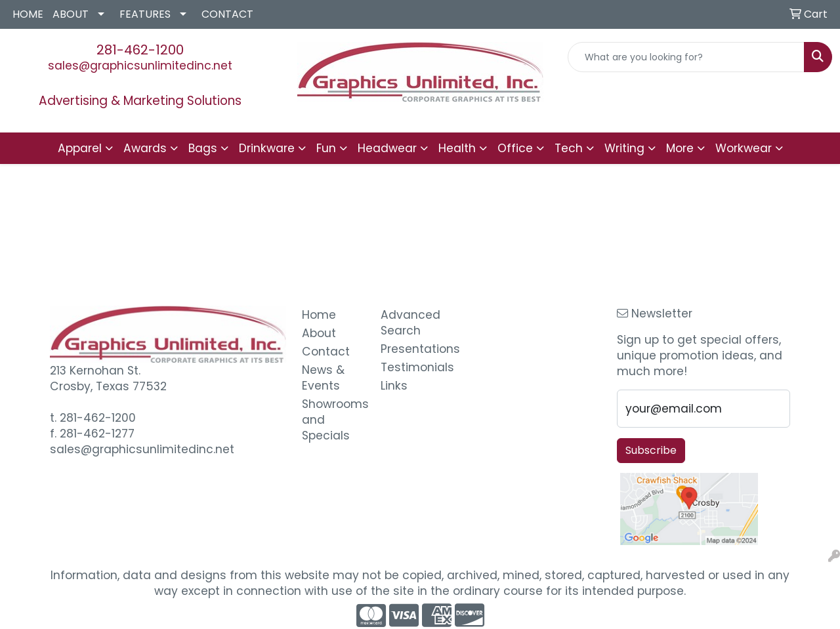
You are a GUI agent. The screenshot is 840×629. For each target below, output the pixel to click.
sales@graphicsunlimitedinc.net (140, 66)
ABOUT (71, 14)
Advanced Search (410, 323)
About (319, 333)
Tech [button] (569, 148)
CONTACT (227, 14)
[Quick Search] (686, 57)
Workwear (744, 148)
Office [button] (515, 148)
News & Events (323, 378)
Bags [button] (203, 148)
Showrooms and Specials (333, 420)
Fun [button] (326, 148)
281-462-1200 (140, 50)
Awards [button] (145, 148)
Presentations (412, 349)
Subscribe (651, 450)
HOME (28, 14)
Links (394, 386)
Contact (326, 352)
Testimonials (412, 367)
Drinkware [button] (267, 148)
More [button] (680, 148)
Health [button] (457, 148)
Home (319, 315)
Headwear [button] (387, 148)
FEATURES (145, 14)
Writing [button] (624, 148)
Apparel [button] (80, 148)
